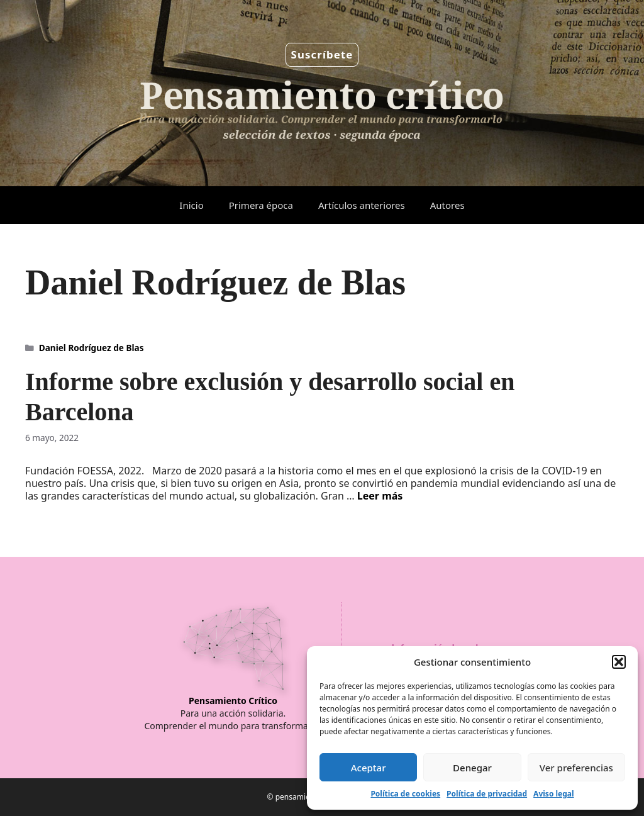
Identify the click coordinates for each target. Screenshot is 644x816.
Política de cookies (405, 794)
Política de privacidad (487, 794)
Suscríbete (322, 54)
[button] (619, 662)
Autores (447, 205)
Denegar (472, 768)
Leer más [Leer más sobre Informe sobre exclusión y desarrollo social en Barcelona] (380, 496)
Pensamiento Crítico (233, 701)
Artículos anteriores (362, 205)
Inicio (191, 205)
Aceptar (369, 768)
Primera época (261, 205)
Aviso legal (553, 794)
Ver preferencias (576, 768)
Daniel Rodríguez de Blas (92, 348)
